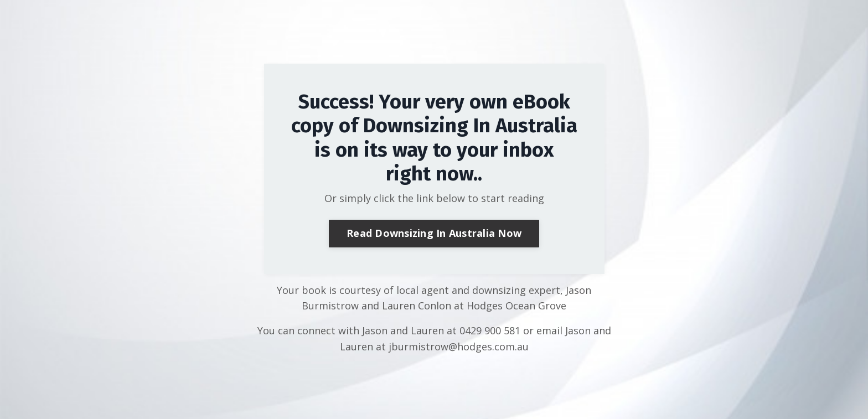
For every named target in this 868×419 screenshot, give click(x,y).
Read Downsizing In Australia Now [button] (434, 233)
